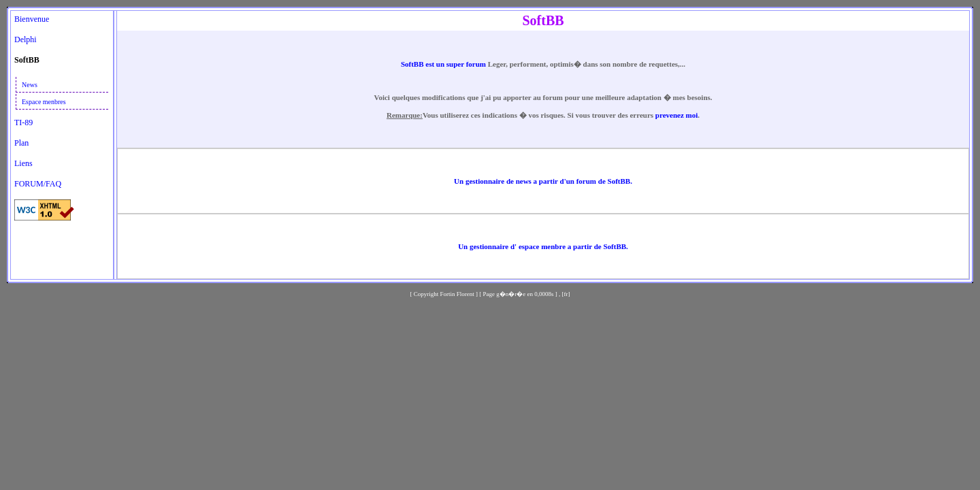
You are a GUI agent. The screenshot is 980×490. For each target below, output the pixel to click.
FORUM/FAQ (38, 184)
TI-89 (23, 122)
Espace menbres (44, 102)
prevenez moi (676, 115)
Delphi (26, 39)
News (30, 85)
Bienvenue (32, 19)
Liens (23, 163)
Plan (21, 143)
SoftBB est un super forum (444, 64)
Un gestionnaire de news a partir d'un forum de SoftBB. (543, 181)
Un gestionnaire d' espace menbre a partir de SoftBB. (543, 246)
